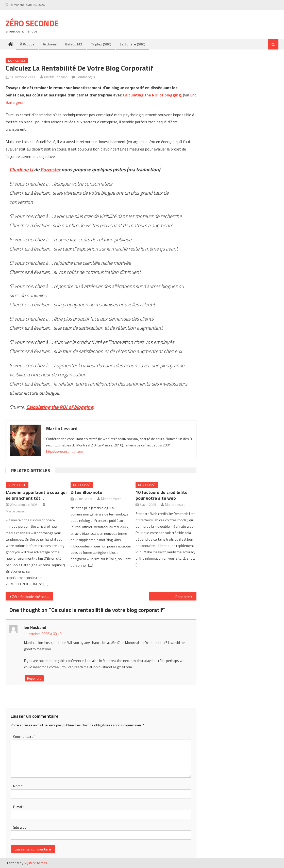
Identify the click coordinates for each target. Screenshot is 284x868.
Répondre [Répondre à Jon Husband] (34, 678)
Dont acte (183, 597)
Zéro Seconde (32, 23)
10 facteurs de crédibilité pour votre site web (162, 495)
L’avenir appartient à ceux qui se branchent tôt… (36, 495)
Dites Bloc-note (86, 492)
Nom (18, 786)
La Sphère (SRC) (132, 44)
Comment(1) (86, 77)
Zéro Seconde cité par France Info (33, 597)
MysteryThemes (35, 863)
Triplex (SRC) (101, 44)
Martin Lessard (56, 77)
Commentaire (24, 736)
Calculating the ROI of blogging (152, 95)
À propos (27, 44)
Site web (20, 827)
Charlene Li (21, 169)
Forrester (50, 169)
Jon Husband (35, 627)
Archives (50, 44)
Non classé (17, 61)
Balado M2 (74, 44)
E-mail (19, 807)
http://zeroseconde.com (64, 451)
